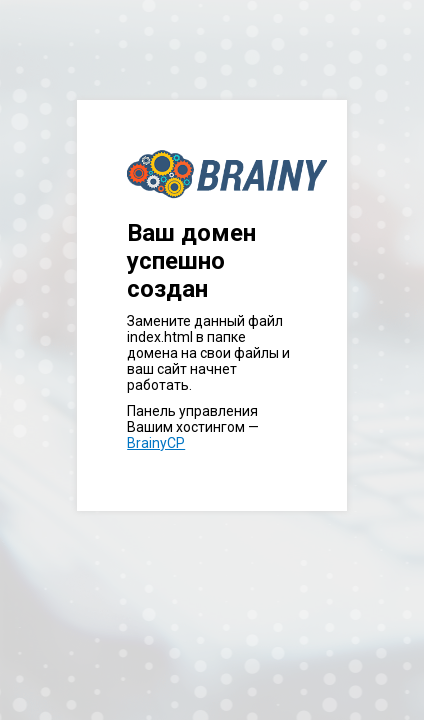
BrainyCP (156, 443)
